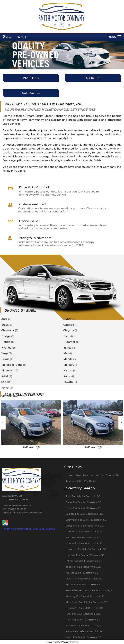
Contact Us (25, 529)
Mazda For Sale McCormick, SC (84, 585)
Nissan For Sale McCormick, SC (84, 608)
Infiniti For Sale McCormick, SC (84, 561)
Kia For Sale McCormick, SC (82, 573)
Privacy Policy (10, 529)
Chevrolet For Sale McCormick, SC (86, 520)
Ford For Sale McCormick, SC (83, 537)
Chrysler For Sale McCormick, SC (85, 526)
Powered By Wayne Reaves (62, 642)
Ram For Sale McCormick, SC (83, 620)
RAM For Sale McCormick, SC (83, 614)
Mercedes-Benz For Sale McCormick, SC (90, 590)
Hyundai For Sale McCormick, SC (85, 555)
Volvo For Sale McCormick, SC (83, 637)
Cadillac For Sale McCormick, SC (84, 514)
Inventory (82, 475)
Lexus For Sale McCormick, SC (84, 579)
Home (69, 475)
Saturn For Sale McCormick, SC (84, 626)
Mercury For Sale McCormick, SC (85, 596)
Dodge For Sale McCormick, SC (84, 532)
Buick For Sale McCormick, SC (83, 508)
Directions (38, 529)
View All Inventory (13, 396)
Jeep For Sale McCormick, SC (83, 567)
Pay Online (90, 481)
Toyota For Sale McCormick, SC (84, 631)
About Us (97, 475)
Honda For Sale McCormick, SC (84, 543)
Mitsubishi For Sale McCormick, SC (86, 602)
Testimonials (73, 481)
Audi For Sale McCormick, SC (83, 496)
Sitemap (50, 529)
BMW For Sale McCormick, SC (83, 502)
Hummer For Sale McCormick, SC (86, 549)
